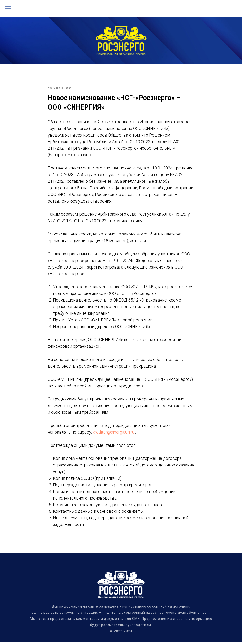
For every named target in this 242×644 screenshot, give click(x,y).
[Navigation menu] (8, 8)
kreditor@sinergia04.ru (114, 433)
